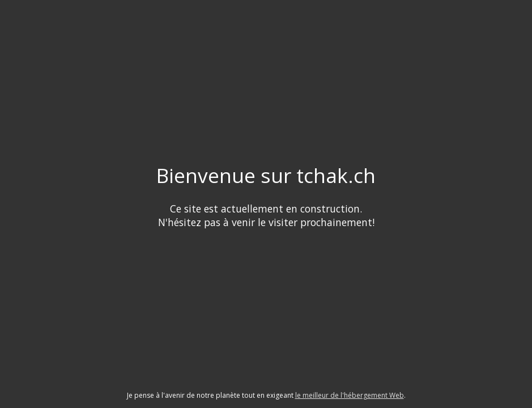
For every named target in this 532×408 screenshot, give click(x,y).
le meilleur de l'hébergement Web (350, 395)
